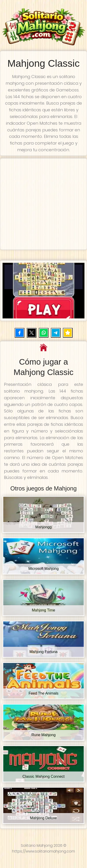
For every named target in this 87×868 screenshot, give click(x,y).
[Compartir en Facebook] (19, 333)
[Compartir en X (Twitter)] (32, 333)
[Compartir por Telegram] (56, 333)
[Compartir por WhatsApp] (44, 333)
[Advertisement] (43, 204)
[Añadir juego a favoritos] (68, 333)
